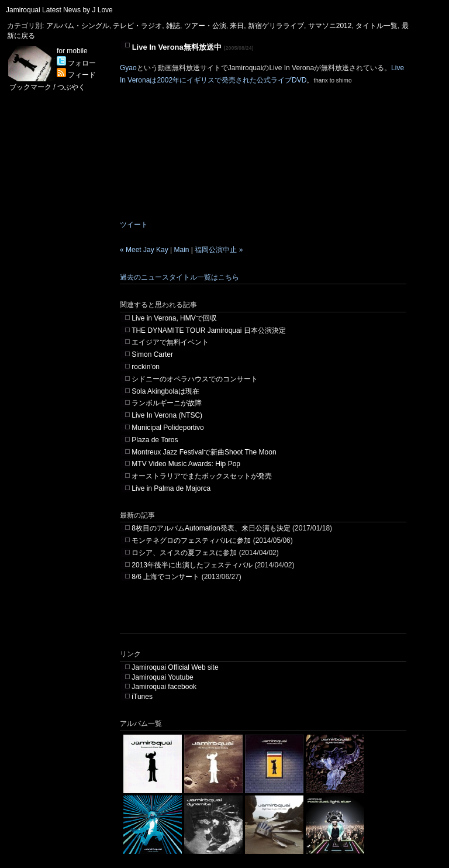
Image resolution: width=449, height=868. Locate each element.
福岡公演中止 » (219, 250)
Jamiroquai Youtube (162, 677)
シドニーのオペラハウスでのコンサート (195, 379)
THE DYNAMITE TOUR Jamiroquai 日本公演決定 (209, 330)
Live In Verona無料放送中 (177, 47)
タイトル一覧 (377, 26)
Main (182, 250)
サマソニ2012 (330, 26)
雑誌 (173, 26)
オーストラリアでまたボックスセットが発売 (202, 476)
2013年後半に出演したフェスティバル (192, 565)
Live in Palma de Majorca (171, 488)
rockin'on (146, 367)
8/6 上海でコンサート (165, 577)
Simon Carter (152, 354)
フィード (76, 75)
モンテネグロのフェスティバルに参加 (191, 540)
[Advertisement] (257, 615)
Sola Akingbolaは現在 (165, 391)
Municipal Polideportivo (167, 428)
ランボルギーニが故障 (167, 403)
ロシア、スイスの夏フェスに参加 (184, 553)
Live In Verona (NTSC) (167, 415)
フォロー (76, 63)
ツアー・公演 (205, 26)
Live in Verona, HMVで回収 (174, 318)
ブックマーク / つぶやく (47, 87)
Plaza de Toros (155, 440)
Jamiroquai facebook (164, 687)
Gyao (128, 68)
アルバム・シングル (78, 26)
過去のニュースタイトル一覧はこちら (179, 277)
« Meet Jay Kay (144, 250)
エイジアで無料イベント (170, 342)
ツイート (134, 225)
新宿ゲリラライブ (276, 26)
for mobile (72, 51)
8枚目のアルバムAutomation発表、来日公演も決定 (211, 528)
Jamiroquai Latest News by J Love (59, 10)
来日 (237, 26)
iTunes (142, 697)
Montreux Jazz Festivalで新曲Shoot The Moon (204, 452)
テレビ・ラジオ (137, 26)
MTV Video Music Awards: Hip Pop (186, 464)
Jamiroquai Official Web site (175, 667)
